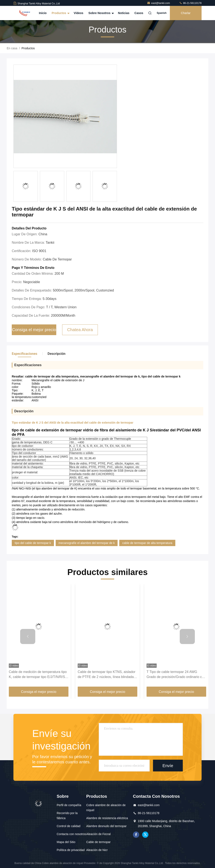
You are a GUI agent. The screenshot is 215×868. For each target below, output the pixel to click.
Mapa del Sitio (66, 842)
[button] (28, 636)
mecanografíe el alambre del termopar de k (87, 543)
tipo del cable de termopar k (33, 543)
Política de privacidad (71, 850)
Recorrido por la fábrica (67, 816)
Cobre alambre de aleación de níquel (106, 808)
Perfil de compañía (69, 805)
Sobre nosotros (101, 13)
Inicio (43, 13)
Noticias (124, 13)
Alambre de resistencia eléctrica (107, 818)
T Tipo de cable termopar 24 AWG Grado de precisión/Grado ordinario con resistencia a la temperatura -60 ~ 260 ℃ (176, 675)
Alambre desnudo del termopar (106, 826)
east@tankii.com (159, 3)
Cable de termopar (98, 842)
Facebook (136, 835)
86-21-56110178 (190, 3)
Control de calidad (69, 826)
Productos (60, 13)
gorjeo (145, 835)
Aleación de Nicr (97, 850)
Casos (139, 13)
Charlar (186, 13)
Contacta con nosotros (71, 834)
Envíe (168, 766)
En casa (12, 48)
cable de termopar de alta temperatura (147, 543)
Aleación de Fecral (98, 834)
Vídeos (79, 13)
